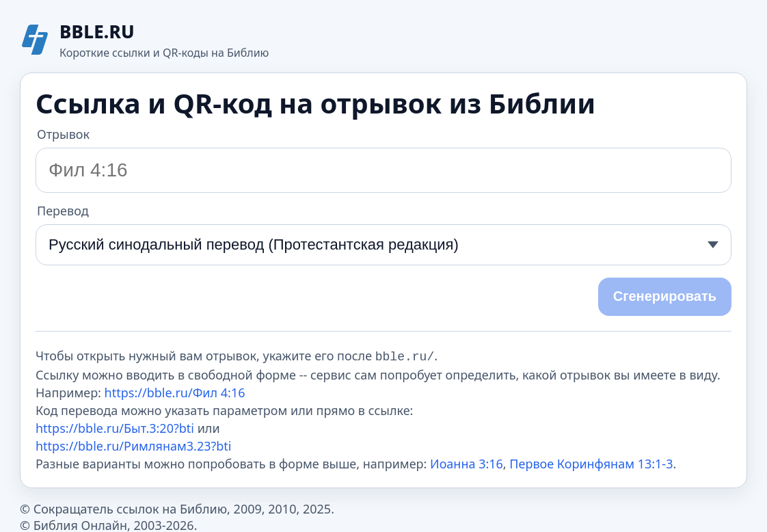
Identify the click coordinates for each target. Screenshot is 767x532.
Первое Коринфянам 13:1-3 (591, 462)
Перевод (63, 211)
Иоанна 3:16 (467, 462)
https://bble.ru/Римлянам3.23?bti (134, 444)
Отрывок (63, 134)
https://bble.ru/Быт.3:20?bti (115, 427)
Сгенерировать (665, 296)
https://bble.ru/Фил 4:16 (175, 391)
